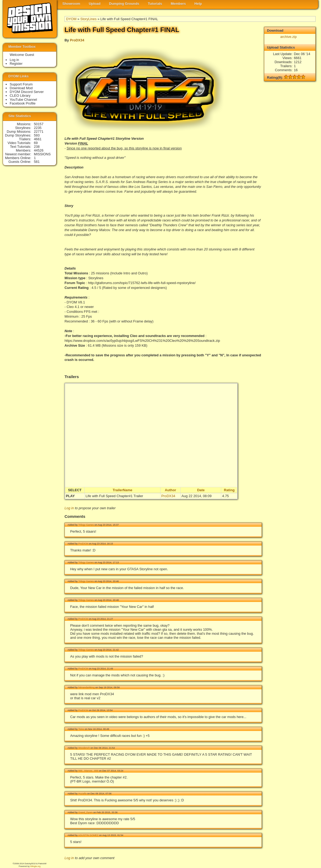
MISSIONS (42, 154)
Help (198, 4)
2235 (38, 128)
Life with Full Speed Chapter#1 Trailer (114, 496)
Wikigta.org (35, 866)
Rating (229, 490)
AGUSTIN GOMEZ (88, 835)
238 (37, 147)
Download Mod (21, 88)
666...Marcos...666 (88, 771)
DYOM (71, 19)
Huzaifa (82, 794)
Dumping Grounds (124, 4)
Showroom (71, 4)
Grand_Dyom (85, 812)
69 (36, 143)
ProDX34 (77, 40)
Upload (94, 4)
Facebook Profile (23, 103)
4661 (38, 139)
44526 (39, 150)
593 (37, 135)
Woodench (84, 748)
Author (170, 490)
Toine (81, 729)
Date (201, 490)
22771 (39, 132)
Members (178, 4)
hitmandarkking (86, 687)
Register (16, 64)
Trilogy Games (86, 525)
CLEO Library (20, 96)
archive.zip (288, 37)
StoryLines (88, 19)
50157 (39, 124)
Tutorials (155, 4)
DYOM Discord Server (27, 92)
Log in (69, 508)
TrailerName (122, 490)
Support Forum (21, 84)
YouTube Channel (23, 100)
